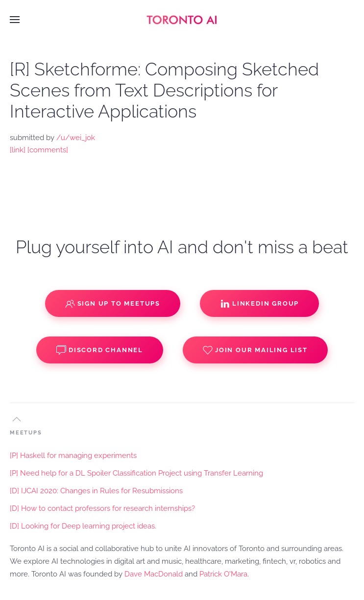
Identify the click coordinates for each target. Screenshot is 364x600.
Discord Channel (100, 350)
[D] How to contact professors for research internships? (102, 508)
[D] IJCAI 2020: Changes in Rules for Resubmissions (96, 491)
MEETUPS (26, 433)
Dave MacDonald (154, 574)
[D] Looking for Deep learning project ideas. (83, 526)
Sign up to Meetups (113, 304)
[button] (15, 20)
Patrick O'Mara (223, 574)
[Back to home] (182, 20)
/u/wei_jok (76, 138)
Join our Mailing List (255, 350)
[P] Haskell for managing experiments (73, 456)
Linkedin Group (259, 304)
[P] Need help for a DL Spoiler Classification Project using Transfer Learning (136, 473)
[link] (18, 150)
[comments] (48, 150)
